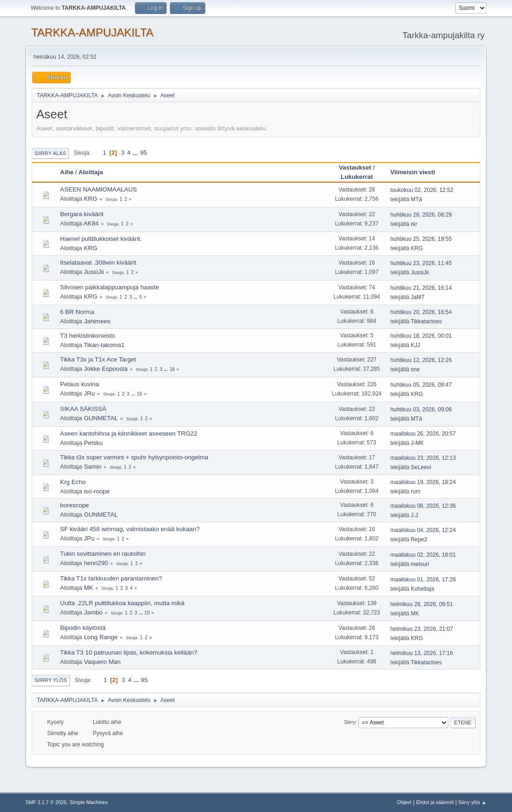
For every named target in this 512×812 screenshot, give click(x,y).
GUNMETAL (101, 418)
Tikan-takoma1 (104, 345)
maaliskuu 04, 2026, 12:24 (423, 530)
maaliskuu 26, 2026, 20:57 (423, 434)
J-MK (418, 443)
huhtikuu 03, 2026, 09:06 (421, 409)
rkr (414, 224)
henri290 (96, 563)
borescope (74, 505)
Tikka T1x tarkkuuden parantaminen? (111, 578)
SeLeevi (421, 467)
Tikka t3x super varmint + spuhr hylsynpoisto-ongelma (134, 457)
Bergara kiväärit (82, 214)
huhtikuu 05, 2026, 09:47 (421, 385)
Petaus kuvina (80, 384)
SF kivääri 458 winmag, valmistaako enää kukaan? (130, 529)
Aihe (67, 172)
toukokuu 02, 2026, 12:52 (422, 190)
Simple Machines (88, 802)
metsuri (420, 564)
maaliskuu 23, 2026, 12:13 (423, 458)
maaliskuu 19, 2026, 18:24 (423, 482)
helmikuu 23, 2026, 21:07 (422, 629)
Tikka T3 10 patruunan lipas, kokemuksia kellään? (129, 652)
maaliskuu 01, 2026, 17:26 (423, 580)
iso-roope (97, 491)
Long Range (101, 637)
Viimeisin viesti (417, 172)
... (136, 153)
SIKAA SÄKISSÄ (83, 409)
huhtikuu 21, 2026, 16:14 (421, 288)
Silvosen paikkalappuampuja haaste (110, 287)
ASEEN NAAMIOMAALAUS (98, 189)
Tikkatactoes (426, 321)
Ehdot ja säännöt (435, 802)
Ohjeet (404, 802)
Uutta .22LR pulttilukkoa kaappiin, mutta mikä (122, 603)
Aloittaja (91, 172)
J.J (414, 515)
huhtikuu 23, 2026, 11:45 (421, 263)
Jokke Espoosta (106, 369)
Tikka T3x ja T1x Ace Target (98, 359)
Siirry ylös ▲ (472, 802)
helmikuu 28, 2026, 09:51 (422, 604)
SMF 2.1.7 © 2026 (46, 802)
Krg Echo (73, 482)
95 (144, 153)
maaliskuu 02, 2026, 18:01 (423, 555)
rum (416, 491)
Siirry (350, 722)
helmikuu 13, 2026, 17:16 (422, 653)
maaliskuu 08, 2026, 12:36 (423, 506)
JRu (89, 393)
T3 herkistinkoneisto (88, 336)
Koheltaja (423, 589)
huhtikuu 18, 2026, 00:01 (421, 336)
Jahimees (97, 321)
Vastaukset (355, 167)
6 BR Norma (77, 312)
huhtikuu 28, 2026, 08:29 (421, 215)
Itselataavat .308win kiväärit (98, 263)
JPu (89, 538)
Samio (93, 467)
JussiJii (94, 272)
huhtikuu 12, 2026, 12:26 (421, 360)
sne (415, 369)
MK (88, 588)
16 (172, 369)
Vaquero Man (102, 662)
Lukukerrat (357, 177)
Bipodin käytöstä (83, 628)
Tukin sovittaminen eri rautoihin (103, 554)
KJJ (416, 345)
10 (147, 613)
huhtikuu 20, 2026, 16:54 (421, 312)
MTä (417, 199)
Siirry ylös (51, 680)
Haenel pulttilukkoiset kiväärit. (101, 239)
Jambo (93, 612)
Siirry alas (50, 153)
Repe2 (419, 539)
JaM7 (418, 297)
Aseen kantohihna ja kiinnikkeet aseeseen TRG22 (129, 433)
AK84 (91, 223)
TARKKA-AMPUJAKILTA (92, 32)
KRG (91, 199)
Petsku (93, 443)
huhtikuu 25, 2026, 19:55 (421, 239)
